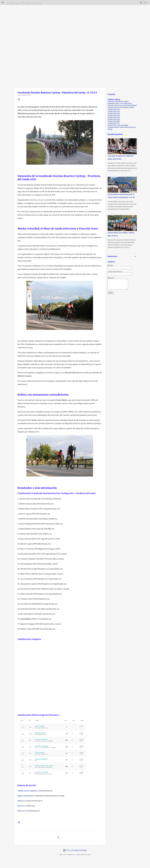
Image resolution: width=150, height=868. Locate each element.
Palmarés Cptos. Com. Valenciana (120, 103)
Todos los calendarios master (118, 101)
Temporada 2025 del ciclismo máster (121, 107)
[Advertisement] (75, 71)
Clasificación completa (27, 791)
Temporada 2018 (114, 121)
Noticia (21, 801)
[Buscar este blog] (137, 3)
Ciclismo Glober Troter (24, 3)
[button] (19, 100)
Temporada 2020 (114, 117)
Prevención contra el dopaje (118, 125)
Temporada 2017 (114, 123)
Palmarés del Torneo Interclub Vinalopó (122, 105)
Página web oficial (25, 796)
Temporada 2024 (114, 109)
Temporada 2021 (114, 115)
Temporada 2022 (114, 113)
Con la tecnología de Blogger (75, 850)
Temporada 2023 (114, 111)
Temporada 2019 (114, 119)
